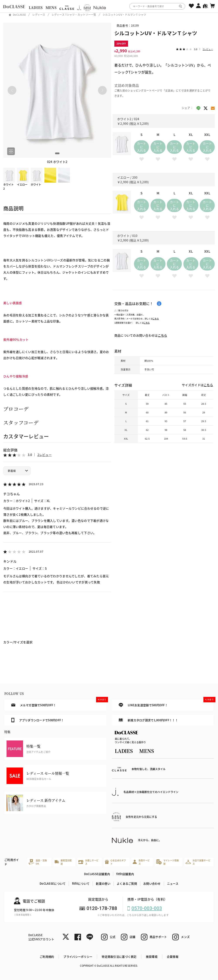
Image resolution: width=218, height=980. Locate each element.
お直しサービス (89, 862)
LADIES (36, 8)
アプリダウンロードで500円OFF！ (38, 720)
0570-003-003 (147, 908)
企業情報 (173, 957)
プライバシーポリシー (78, 957)
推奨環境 (152, 957)
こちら (156, 319)
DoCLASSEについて (53, 883)
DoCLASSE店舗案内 (97, 874)
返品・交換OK (38, 862)
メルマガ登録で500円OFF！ (59, 703)
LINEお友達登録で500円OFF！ (166, 703)
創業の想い (103, 883)
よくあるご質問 (127, 883)
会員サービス (141, 862)
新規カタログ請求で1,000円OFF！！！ (148, 720)
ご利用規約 (47, 957)
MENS (51, 8)
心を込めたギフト (115, 862)
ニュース (173, 883)
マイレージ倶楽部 (167, 862)
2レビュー (45, 455)
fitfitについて (81, 883)
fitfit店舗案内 (125, 874)
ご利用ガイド (12, 862)
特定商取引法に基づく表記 (119, 957)
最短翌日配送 (63, 862)
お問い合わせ (152, 883)
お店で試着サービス (198, 862)
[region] (109, 6)
